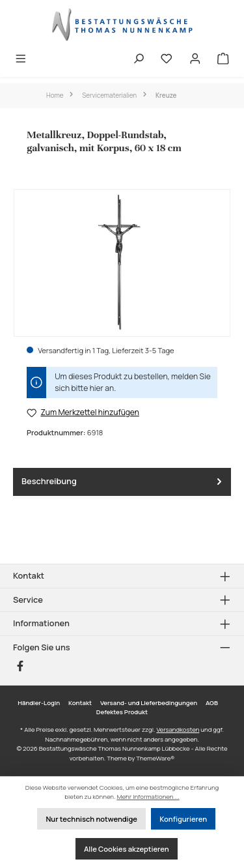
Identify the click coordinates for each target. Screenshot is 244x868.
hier (97, 388)
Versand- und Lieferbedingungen (149, 703)
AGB (212, 703)
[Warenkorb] (223, 60)
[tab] (122, 482)
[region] (122, 263)
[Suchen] (139, 60)
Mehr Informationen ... (148, 797)
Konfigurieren (183, 819)
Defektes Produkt (122, 712)
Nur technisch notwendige (91, 819)
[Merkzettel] (167, 60)
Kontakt (80, 703)
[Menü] (21, 60)
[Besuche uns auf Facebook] (20, 666)
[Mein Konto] (195, 60)
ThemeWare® (155, 758)
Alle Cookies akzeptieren (127, 849)
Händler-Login (39, 703)
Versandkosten (178, 730)
